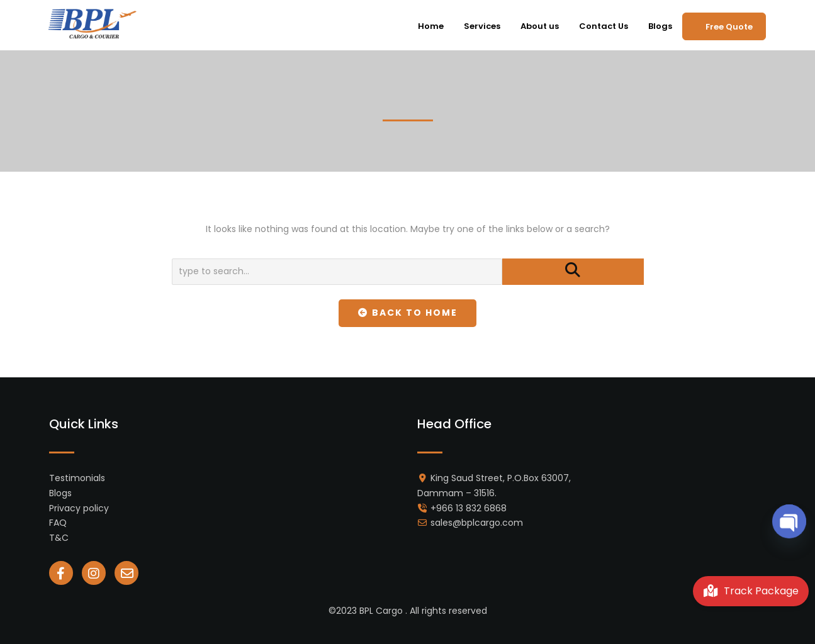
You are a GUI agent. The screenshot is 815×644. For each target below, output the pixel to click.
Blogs (660, 26)
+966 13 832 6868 (469, 508)
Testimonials (77, 478)
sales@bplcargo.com (477, 523)
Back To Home (407, 313)
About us (540, 26)
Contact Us (604, 26)
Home (431, 26)
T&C (59, 538)
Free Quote (729, 27)
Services (482, 26)
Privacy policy (79, 508)
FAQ (58, 523)
